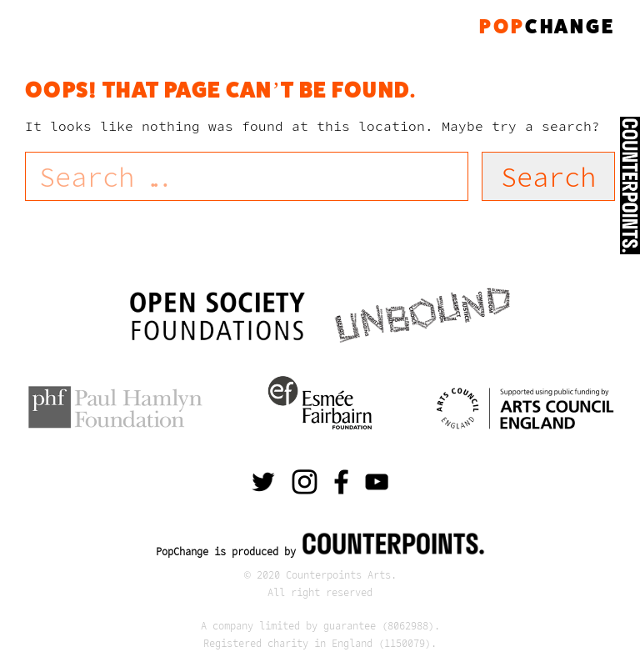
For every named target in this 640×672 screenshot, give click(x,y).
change (547, 27)
